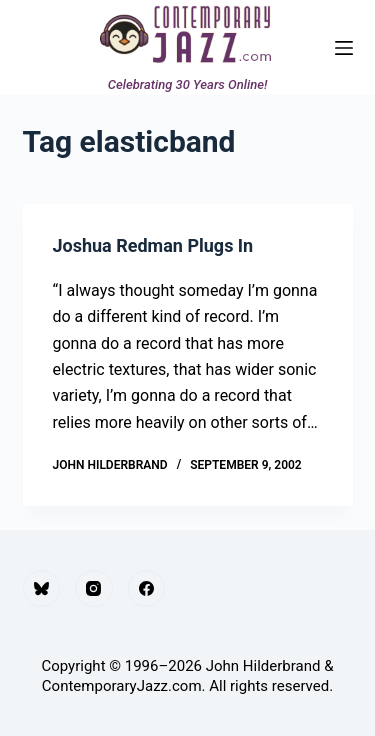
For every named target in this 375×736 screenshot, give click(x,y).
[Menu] (344, 48)
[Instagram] (94, 589)
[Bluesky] (42, 589)
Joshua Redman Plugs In (153, 245)
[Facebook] (147, 589)
